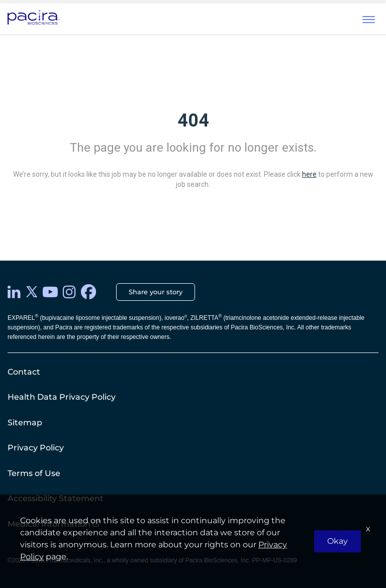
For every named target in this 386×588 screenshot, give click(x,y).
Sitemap (25, 423)
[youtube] (50, 292)
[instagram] (69, 292)
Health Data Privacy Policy (62, 397)
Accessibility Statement (56, 498)
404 (193, 121)
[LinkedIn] (14, 292)
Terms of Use (34, 473)
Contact (24, 372)
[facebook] (88, 292)
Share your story (156, 292)
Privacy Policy (36, 448)
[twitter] (32, 292)
